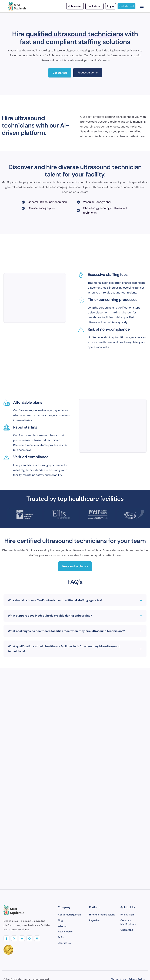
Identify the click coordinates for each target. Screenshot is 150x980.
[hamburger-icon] (142, 7)
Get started (60, 86)
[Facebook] (6, 930)
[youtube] (37, 930)
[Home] (19, 7)
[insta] (29, 930)
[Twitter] (14, 930)
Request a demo (88, 86)
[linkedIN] (22, 930)
